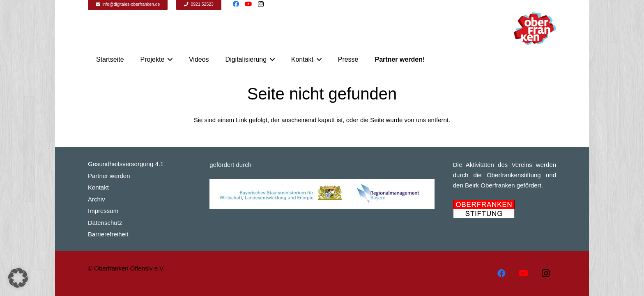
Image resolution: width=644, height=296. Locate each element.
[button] (18, 278)
